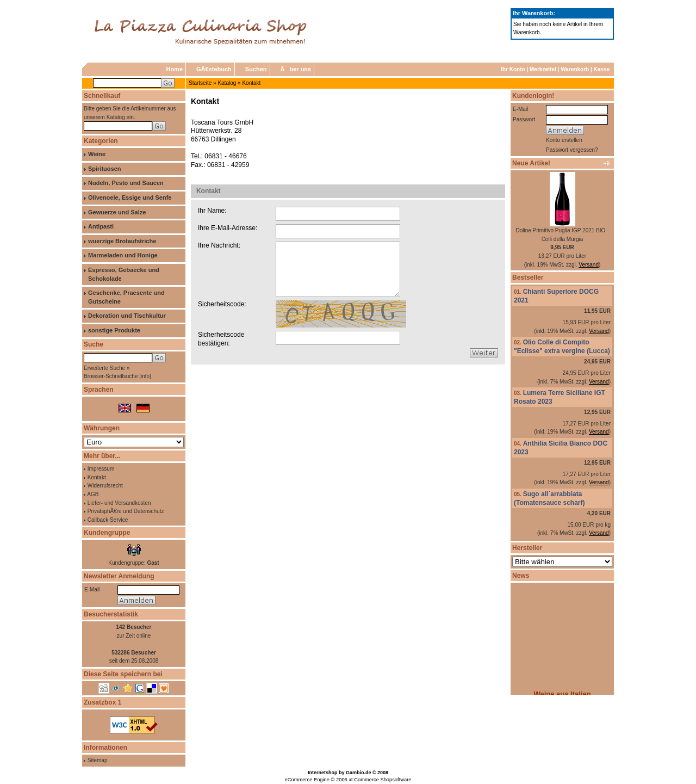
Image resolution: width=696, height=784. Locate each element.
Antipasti (101, 226)
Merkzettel (543, 69)
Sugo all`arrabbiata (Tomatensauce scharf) (549, 498)
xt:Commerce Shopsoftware (380, 780)
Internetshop (323, 773)
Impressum (101, 469)
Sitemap (98, 760)
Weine (97, 154)
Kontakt (251, 83)
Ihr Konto (513, 69)
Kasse (602, 69)
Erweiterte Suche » (107, 368)
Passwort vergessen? (572, 150)
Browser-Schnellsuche (111, 376)
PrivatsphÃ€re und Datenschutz (126, 511)
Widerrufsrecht (105, 486)
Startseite (200, 83)
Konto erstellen (564, 140)
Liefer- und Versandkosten (119, 503)
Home (174, 69)
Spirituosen (105, 169)
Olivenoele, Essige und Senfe (130, 197)
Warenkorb (575, 69)
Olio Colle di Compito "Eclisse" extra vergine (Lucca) (562, 347)
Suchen (256, 69)
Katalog (227, 83)
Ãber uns (296, 69)
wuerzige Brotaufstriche (122, 241)
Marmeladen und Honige (123, 255)
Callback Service (108, 520)
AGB (93, 494)
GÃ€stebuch (214, 69)
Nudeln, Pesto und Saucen (126, 183)
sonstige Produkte (114, 330)
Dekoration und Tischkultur (127, 316)
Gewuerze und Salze (117, 212)
